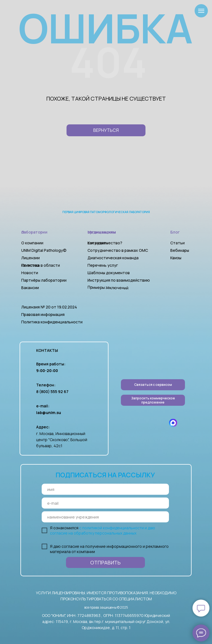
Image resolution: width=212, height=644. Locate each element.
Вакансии (30, 288)
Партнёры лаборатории (44, 280)
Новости (30, 273)
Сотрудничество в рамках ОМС (118, 250)
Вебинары (180, 250)
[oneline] (105, 517)
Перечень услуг (103, 265)
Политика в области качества (41, 265)
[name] (105, 489)
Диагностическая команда (113, 258)
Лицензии (31, 258)
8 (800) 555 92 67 (52, 392)
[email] (105, 503)
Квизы (176, 258)
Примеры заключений (108, 287)
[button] (153, 400)
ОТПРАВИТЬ (105, 562)
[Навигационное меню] (201, 11)
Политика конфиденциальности (52, 322)
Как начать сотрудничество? (105, 243)
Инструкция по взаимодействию (119, 280)
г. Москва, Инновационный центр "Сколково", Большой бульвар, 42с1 (62, 440)
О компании (32, 243)
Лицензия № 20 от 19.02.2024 (49, 307)
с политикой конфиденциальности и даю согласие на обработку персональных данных (103, 530)
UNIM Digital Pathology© (44, 250)
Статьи (177, 243)
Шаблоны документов (109, 273)
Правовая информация (43, 314)
